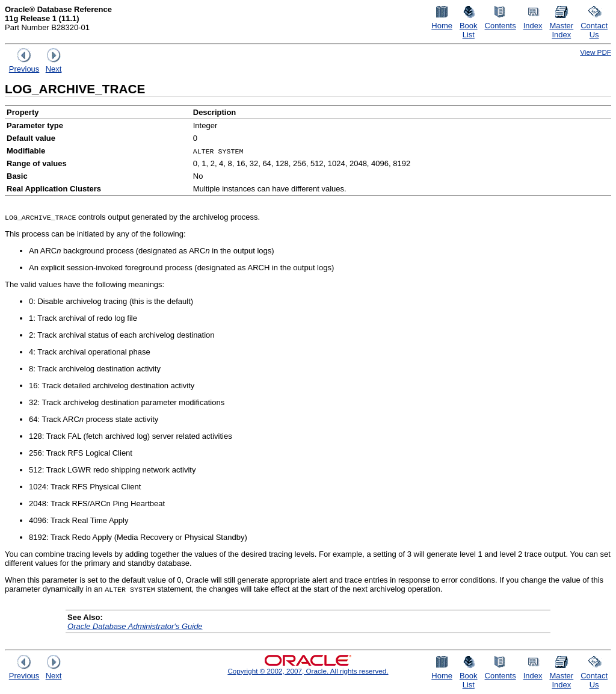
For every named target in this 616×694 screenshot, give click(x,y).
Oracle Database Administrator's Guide (135, 626)
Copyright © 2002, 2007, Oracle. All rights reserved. (308, 671)
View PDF (596, 52)
